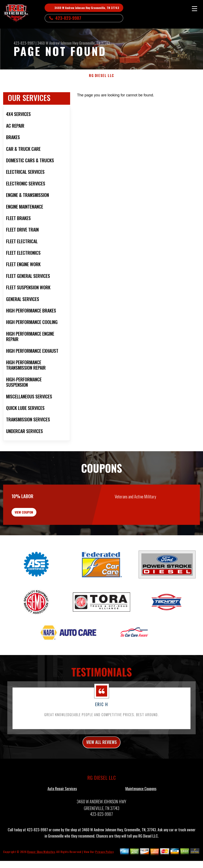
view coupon (35, 520)
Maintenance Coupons (141, 801)
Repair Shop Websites (41, 864)
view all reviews (102, 753)
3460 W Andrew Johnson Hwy (58, 43)
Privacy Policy (104, 864)
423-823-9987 (68, 18)
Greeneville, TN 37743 (94, 43)
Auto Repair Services (62, 801)
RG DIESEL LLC (101, 76)
